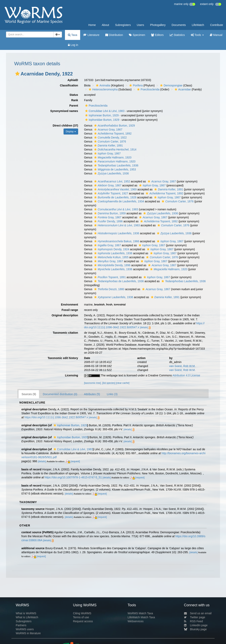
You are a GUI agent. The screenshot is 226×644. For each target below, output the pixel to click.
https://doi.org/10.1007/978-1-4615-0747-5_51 (73, 477)
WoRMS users (25, 629)
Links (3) (112, 394)
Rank (75, 100)
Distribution (114, 35)
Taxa (73, 35)
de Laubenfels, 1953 (114, 169)
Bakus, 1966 (116, 241)
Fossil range (70, 310)
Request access (83, 621)
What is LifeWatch (27, 617)
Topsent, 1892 (112, 134)
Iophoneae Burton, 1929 (101, 115)
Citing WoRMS (82, 613)
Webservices (135, 621)
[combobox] (30, 35)
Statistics (177, 35)
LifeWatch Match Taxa (141, 617)
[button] (17, 74)
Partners (21, 625)
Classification (69, 85)
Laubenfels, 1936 (116, 165)
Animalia (103, 85)
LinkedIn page (196, 625)
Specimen (137, 35)
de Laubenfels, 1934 (119, 201)
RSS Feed (194, 621)
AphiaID (73, 80)
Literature (91, 35)
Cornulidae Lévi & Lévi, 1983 (104, 111)
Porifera (135, 85)
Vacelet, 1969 (115, 189)
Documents (179, 25)
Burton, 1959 (109, 213)
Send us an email (198, 613)
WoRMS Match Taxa (140, 613)
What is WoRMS (26, 613)
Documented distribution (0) (60, 394)
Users (140, 25)
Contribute (217, 25)
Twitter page (195, 617)
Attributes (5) (92, 394)
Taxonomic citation (65, 333)
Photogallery (158, 25)
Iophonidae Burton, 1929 (102, 120)
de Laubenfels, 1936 (118, 281)
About (105, 25)
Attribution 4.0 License (186, 375)
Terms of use (81, 617)
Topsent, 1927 (111, 193)
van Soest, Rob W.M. (182, 366)
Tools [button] (197, 35)
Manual (216, 35)
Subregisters (123, 25)
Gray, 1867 (108, 130)
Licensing (71, 375)
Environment (70, 305)
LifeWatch (198, 25)
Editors (157, 35)
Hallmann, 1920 (112, 157)
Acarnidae (182, 89)
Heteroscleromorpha (103, 89)
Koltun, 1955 (111, 257)
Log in (73, 45)
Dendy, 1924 (111, 249)
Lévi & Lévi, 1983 (116, 209)
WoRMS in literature (28, 633)
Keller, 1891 (108, 145)
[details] (144, 327)
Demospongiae (171, 85)
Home (92, 25)
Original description (65, 315)
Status (74, 95)
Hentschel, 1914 (115, 149)
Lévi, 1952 (112, 181)
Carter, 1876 (110, 141)
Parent (74, 106)
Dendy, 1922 (110, 138)
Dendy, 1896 (108, 221)
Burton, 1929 (114, 126)
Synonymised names (64, 111)
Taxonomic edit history (63, 358)
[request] (75, 461)
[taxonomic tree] (93, 383)
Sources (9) (29, 394)
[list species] (109, 383)
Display (71, 132)
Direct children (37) (65, 126)
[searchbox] (29, 35)
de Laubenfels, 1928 (115, 197)
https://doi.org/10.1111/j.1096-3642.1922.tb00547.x (56, 417)
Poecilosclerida (148, 89)
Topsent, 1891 (110, 277)
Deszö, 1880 (109, 289)
